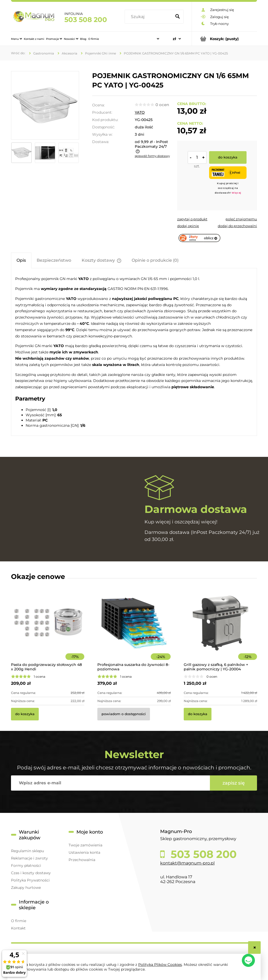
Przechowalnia (82, 860)
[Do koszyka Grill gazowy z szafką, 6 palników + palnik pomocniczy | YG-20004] (198, 714)
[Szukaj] (177, 17)
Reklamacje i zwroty (29, 858)
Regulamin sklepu (27, 851)
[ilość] (197, 157)
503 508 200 (86, 20)
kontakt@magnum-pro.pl (187, 863)
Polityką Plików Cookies (160, 965)
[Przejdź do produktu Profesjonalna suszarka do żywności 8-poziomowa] (134, 630)
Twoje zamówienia (85, 845)
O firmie (19, 921)
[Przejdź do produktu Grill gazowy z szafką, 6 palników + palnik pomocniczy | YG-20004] (220, 630)
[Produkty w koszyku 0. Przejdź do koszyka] (224, 39)
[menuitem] (16, 39)
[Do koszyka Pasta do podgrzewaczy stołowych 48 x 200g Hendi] (25, 714)
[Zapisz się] (233, 783)
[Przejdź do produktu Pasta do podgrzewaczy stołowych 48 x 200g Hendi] (48, 630)
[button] (192, 219)
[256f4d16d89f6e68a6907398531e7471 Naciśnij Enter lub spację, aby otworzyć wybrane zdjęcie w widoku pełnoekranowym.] (45, 105)
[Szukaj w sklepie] (149, 17)
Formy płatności (26, 866)
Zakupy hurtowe (26, 888)
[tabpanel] (134, 352)
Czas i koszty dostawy (31, 873)
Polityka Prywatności (30, 880)
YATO (140, 112)
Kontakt (18, 928)
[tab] (21, 260)
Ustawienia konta (84, 852)
